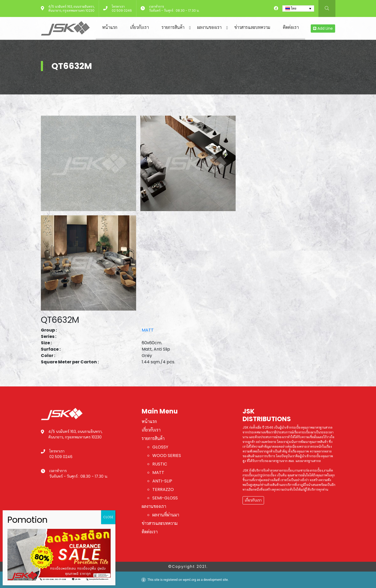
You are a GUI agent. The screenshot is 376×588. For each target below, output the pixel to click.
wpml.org (189, 580)
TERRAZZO (163, 489)
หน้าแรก (110, 27)
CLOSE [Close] (108, 517)
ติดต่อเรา (291, 27)
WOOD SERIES (167, 456)
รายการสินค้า (173, 27)
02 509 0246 (122, 10)
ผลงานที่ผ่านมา (166, 515)
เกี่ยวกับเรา (139, 27)
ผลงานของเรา (209, 27)
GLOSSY (160, 447)
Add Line (323, 28)
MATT (148, 330)
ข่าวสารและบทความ (252, 27)
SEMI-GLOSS (165, 498)
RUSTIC (160, 464)
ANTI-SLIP (162, 481)
